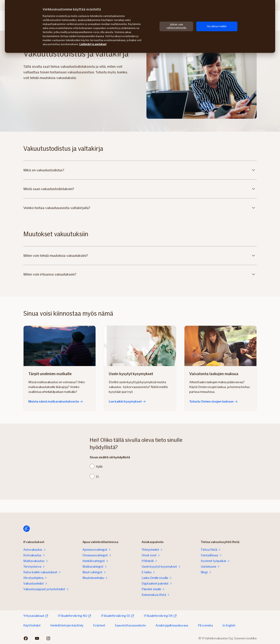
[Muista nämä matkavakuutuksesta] (60, 346)
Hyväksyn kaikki (217, 26)
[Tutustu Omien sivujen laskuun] (220, 346)
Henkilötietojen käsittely (67, 625)
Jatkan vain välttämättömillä (176, 26)
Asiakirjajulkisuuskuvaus (172, 625)
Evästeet (99, 625)
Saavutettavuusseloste (130, 625)
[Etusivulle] (27, 529)
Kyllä (99, 467)
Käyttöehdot (32, 625)
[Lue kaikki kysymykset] (140, 346)
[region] (140, 26)
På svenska (205, 625)
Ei (97, 477)
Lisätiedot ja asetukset (93, 44)
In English (229, 625)
